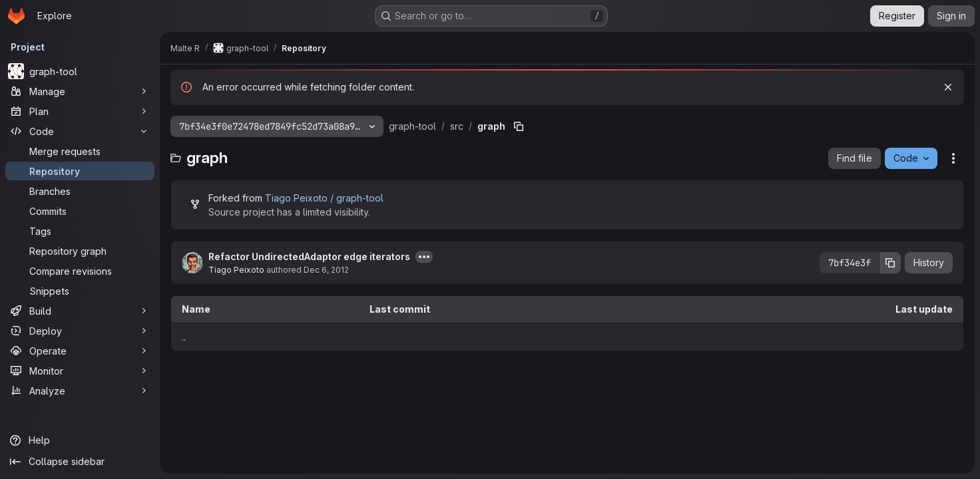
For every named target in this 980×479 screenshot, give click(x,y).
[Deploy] (80, 331)
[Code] (80, 131)
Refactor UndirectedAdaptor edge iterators (309, 256)
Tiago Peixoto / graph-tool (324, 198)
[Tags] (80, 231)
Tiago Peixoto (236, 270)
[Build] (80, 311)
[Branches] (80, 191)
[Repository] (80, 171)
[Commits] (80, 211)
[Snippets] (80, 291)
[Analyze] (80, 391)
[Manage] (80, 91)
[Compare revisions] (80, 271)
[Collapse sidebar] (80, 462)
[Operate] (80, 351)
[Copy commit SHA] (890, 263)
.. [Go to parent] (184, 337)
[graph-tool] (80, 71)
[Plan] (80, 111)
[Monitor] (80, 371)
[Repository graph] (80, 251)
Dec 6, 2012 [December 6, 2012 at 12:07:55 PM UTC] (326, 270)
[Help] (80, 440)
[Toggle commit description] (424, 257)
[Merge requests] (80, 151)
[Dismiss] (948, 87)
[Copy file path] (519, 126)
